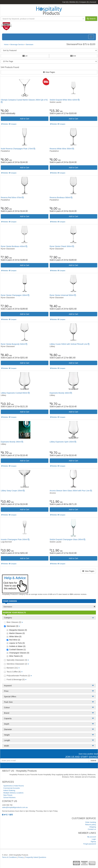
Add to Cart (25, 119)
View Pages (49, 72)
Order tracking (91, 822)
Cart (65, 2)
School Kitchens (9, 797)
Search (91, 19)
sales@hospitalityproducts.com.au (15, 807)
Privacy (21, 857)
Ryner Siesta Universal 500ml (63, 295)
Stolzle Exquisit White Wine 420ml (65, 100)
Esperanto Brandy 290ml (12, 442)
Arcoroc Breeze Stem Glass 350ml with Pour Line (71, 491)
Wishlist (74, 2)
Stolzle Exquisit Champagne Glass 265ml (68, 539)
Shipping (93, 827)
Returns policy (91, 825)
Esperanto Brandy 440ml (61, 393)
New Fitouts (8, 795)
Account (93, 2)
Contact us (92, 829)
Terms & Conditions (9, 857)
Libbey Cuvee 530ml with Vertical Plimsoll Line (70, 344)
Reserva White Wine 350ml (62, 149)
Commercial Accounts (12, 788)
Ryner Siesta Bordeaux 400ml (14, 246)
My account (92, 837)
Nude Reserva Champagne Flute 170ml (18, 149)
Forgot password (90, 844)
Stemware (30, 44)
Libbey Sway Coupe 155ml (13, 491)
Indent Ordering (9, 790)
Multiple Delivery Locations (13, 793)
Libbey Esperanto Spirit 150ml (63, 442)
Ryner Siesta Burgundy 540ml (14, 344)
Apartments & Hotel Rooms (14, 786)
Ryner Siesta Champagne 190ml (15, 295)
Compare (84, 2)
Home (6, 44)
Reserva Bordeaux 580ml (61, 197)
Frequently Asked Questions (36, 857)
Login (94, 839)
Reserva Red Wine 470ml (12, 197)
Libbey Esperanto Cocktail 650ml (15, 393)
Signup (93, 841)
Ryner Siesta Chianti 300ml (62, 246)
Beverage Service (17, 44)
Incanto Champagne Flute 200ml (15, 539)
